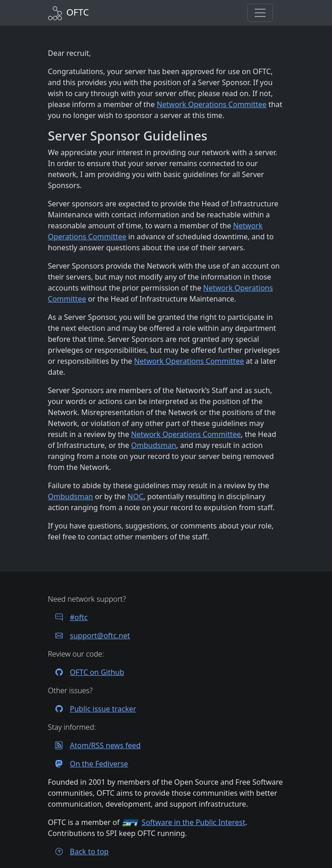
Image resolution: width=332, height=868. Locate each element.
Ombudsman (154, 445)
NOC (135, 496)
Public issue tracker (92, 709)
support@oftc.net (89, 636)
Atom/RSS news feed (95, 745)
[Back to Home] (69, 12)
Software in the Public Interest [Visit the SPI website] (193, 822)
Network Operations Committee (212, 104)
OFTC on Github (86, 672)
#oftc (68, 617)
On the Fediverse (88, 764)
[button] (260, 13)
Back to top (79, 852)
